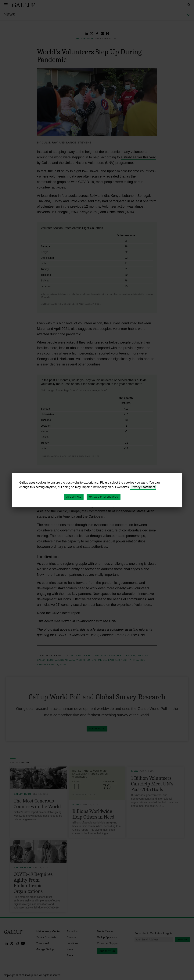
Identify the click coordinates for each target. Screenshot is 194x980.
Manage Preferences (104, 497)
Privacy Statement (143, 487)
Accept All (74, 497)
